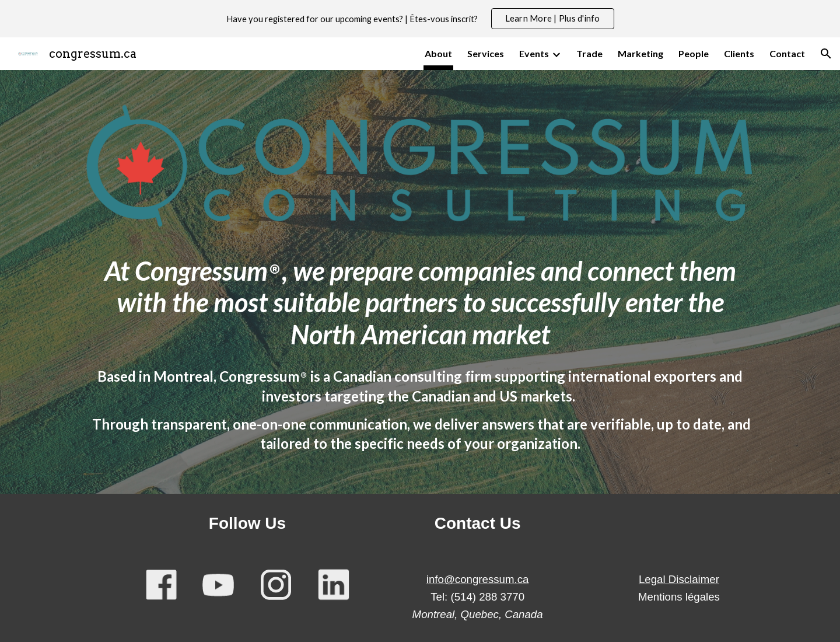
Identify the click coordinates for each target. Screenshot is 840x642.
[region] (420, 19)
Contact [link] (787, 53)
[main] (420, 293)
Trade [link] (589, 53)
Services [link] (486, 53)
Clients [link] (739, 53)
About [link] (438, 53)
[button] (826, 54)
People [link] (694, 53)
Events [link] (534, 53)
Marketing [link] (640, 53)
